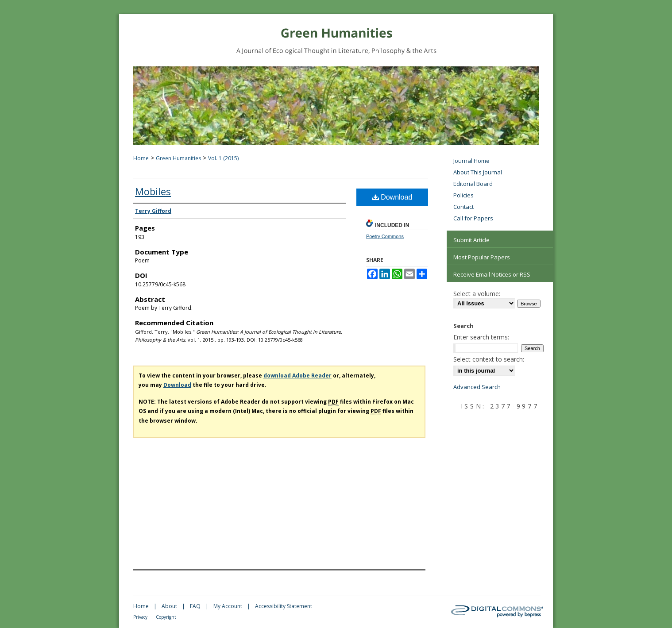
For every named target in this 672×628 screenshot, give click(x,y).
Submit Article (471, 240)
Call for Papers (473, 218)
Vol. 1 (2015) (223, 158)
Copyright (166, 617)
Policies (463, 195)
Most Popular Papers (482, 257)
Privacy (140, 617)
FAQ (195, 606)
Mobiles (153, 191)
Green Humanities (178, 158)
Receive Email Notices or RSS (492, 274)
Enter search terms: (481, 337)
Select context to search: (489, 359)
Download (392, 197)
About (169, 606)
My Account (228, 606)
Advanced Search (477, 387)
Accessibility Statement (284, 606)
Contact (463, 207)
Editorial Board (473, 184)
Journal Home (471, 161)
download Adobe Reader (297, 376)
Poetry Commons (385, 236)
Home (141, 158)
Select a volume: (477, 294)
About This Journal (478, 172)
